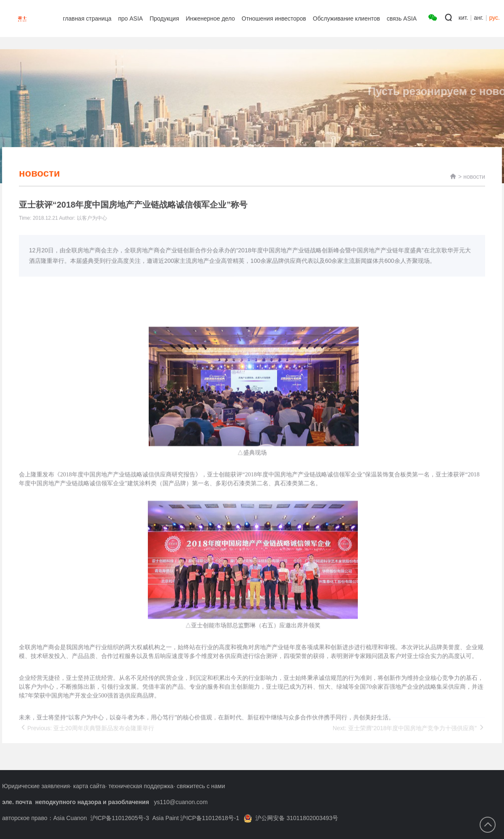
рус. (495, 18)
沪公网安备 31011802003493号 (291, 818)
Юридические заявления (36, 786)
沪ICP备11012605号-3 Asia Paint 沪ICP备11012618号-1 (165, 818)
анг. (479, 18)
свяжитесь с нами (201, 786)
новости (474, 185)
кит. (463, 18)
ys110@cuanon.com (181, 802)
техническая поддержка (141, 786)
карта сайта (89, 786)
